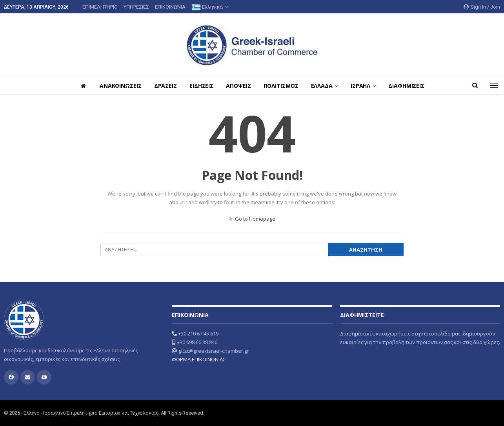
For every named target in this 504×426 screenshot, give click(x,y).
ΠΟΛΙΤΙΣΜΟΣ (282, 86)
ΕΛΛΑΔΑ (324, 86)
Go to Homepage (252, 219)
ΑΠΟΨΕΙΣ (238, 86)
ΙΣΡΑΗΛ (364, 86)
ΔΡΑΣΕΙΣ (163, 86)
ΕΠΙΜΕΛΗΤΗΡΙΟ (100, 7)
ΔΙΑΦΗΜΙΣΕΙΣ (411, 86)
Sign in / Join (482, 7)
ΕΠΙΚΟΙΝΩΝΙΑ (170, 7)
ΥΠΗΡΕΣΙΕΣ (136, 7)
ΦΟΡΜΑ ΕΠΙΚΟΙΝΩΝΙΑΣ (199, 359)
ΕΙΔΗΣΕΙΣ (200, 86)
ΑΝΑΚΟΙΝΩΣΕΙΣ (117, 86)
